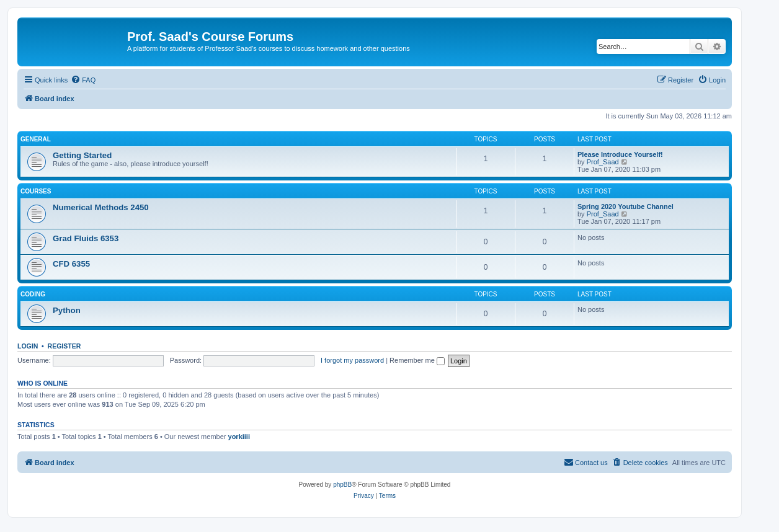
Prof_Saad (603, 162)
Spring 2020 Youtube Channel (625, 206)
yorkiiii (239, 437)
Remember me (417, 360)
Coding (33, 294)
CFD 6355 (71, 264)
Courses (36, 191)
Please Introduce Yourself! (620, 154)
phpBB (342, 485)
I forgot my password (352, 360)
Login (28, 346)
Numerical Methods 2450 (101, 207)
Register (65, 346)
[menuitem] (83, 80)
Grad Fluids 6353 (86, 238)
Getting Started (82, 155)
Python (67, 310)
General (36, 139)
